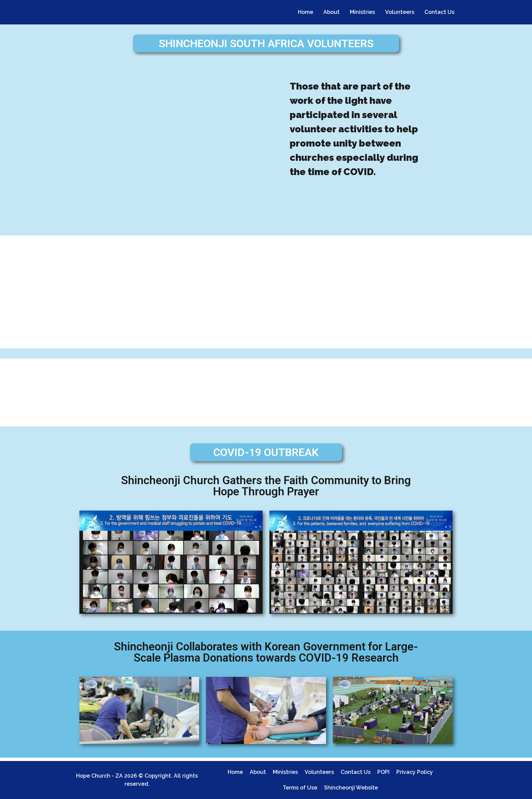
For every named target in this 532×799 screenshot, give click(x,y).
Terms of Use (300, 788)
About (331, 12)
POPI (383, 772)
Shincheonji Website (351, 788)
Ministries (362, 12)
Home (306, 12)
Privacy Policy (415, 772)
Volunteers (400, 12)
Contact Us (439, 12)
